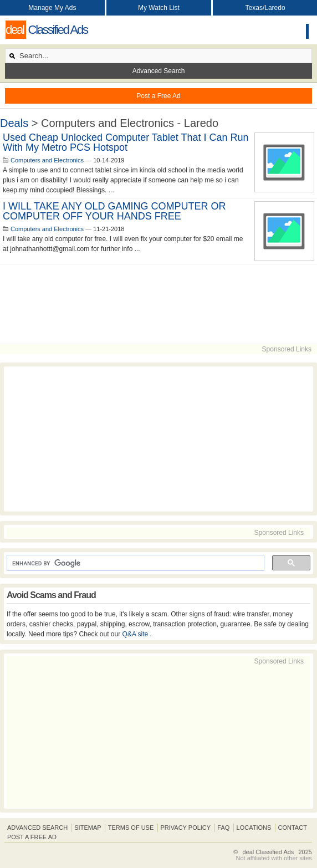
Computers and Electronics (47, 160)
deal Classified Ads (268, 852)
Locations (254, 828)
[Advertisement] (158, 304)
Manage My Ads (52, 8)
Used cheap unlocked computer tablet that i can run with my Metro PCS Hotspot (126, 142)
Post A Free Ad (32, 837)
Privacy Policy (185, 828)
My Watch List (159, 8)
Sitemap (88, 828)
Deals (14, 123)
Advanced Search (159, 71)
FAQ (223, 828)
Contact (293, 828)
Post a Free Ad (158, 96)
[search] (134, 563)
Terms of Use (131, 828)
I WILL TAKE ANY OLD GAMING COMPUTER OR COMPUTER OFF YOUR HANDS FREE (114, 211)
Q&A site (136, 634)
